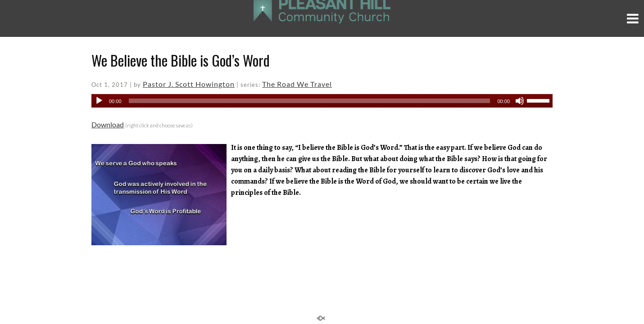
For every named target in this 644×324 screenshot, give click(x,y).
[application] (322, 101)
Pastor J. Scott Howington (189, 84)
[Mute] (520, 101)
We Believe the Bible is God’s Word (181, 60)
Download (108, 124)
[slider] (310, 101)
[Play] (99, 101)
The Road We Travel (297, 84)
